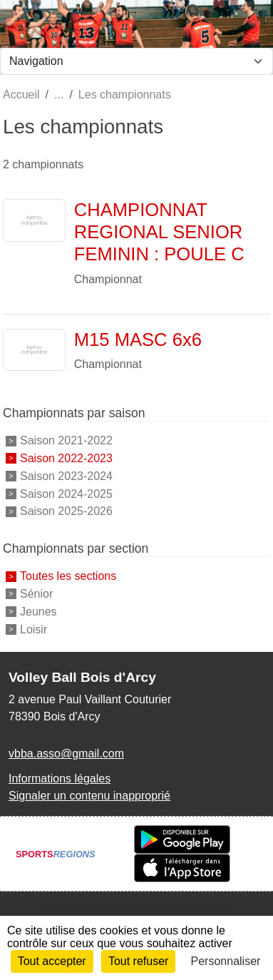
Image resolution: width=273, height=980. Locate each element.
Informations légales (60, 779)
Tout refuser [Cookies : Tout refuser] (138, 961)
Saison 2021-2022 (66, 440)
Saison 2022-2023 (66, 458)
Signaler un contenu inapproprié (89, 796)
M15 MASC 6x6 (138, 340)
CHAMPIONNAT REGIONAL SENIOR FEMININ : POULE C (159, 231)
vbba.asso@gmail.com (66, 754)
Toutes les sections (68, 576)
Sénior (36, 594)
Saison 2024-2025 (66, 493)
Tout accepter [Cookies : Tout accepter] (52, 961)
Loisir (34, 629)
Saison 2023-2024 (66, 476)
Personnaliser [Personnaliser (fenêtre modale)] (226, 961)
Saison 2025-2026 (66, 511)
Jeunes (38, 612)
